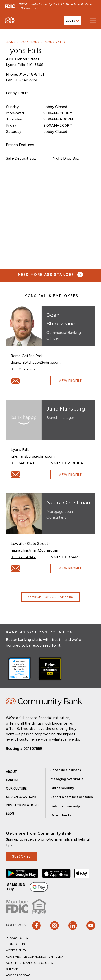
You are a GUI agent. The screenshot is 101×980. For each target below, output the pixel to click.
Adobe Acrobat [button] (18, 975)
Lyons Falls (55, 42)
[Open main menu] (93, 20)
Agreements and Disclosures (29, 963)
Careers (13, 780)
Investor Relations (22, 805)
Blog (10, 814)
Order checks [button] (61, 815)
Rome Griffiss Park (27, 356)
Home (11, 42)
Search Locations (21, 797)
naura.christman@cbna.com (34, 550)
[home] (10, 20)
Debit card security (65, 806)
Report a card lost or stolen (72, 797)
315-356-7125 (31, 369)
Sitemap (12, 969)
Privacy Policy (17, 938)
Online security (62, 788)
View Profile (70, 381)
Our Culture (16, 788)
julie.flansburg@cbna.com (33, 456)
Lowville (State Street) (30, 544)
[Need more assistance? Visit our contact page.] (51, 275)
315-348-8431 (31, 74)
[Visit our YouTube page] (91, 926)
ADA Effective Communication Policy (35, 957)
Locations (30, 42)
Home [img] (44, 702)
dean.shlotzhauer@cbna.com (36, 362)
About (11, 772)
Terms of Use (16, 944)
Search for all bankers (50, 597)
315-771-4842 (31, 557)
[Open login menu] (72, 21)
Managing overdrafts (67, 779)
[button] (22, 873)
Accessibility (16, 950)
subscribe (22, 856)
